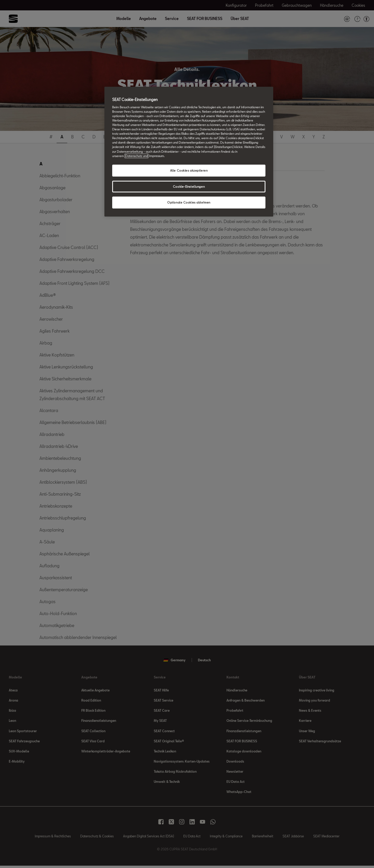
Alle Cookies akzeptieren (189, 170)
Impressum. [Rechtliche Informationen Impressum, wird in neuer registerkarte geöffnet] (157, 156)
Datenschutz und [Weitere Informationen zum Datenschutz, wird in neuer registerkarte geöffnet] (136, 156)
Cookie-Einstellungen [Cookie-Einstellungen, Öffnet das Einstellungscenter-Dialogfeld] (189, 187)
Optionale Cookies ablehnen (189, 202)
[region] (189, 152)
